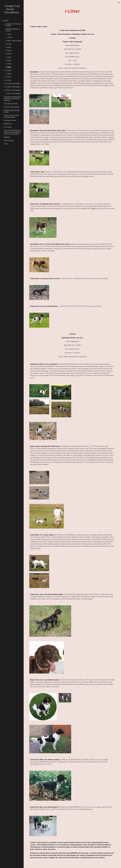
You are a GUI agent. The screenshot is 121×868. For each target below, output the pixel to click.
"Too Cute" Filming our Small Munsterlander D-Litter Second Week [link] (13, 132)
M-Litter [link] (9, 54)
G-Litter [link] (9, 74)
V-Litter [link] (9, 34)
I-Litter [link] (8, 67)
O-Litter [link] (9, 51)
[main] (72, 11)
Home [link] (6, 21)
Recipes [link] (7, 137)
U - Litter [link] (9, 37)
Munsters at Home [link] (11, 104)
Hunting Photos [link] (10, 120)
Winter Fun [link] (8, 124)
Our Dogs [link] (7, 127)
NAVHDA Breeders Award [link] (13, 30)
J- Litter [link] (9, 64)
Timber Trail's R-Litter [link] (14, 41)
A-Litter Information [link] (13, 93)
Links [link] (6, 144)
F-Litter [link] (8, 77)
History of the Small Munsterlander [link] (11, 116)
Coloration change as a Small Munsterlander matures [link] (12, 99)
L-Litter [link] (8, 57)
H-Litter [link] (9, 70)
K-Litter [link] (8, 60)
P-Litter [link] (9, 47)
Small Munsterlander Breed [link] (12, 111)
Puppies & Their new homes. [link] (14, 25)
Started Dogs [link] (9, 141)
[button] (119, 3)
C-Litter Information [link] (13, 87)
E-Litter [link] (9, 80)
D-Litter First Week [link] (13, 84)
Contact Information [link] (11, 107)
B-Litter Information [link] (13, 90)
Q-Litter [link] (9, 44)
